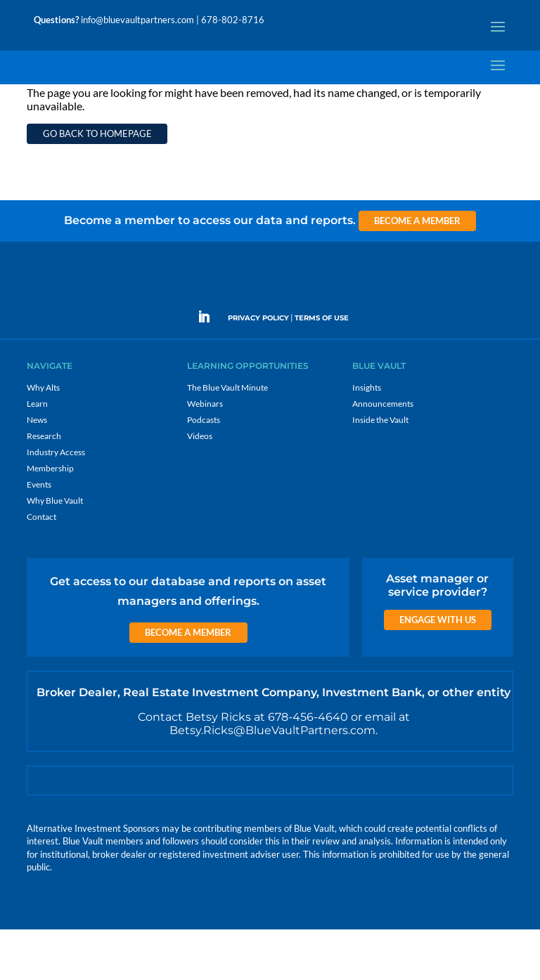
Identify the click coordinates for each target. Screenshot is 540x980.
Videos (200, 486)
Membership (50, 519)
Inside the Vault (380, 470)
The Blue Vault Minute (227, 438)
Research (44, 486)
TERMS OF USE (322, 368)
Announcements (383, 454)
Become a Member (417, 271)
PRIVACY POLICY (258, 368)
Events (39, 535)
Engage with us (438, 670)
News (37, 470)
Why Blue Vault (55, 551)
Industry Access (56, 503)
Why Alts (43, 438)
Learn (37, 454)
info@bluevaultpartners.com (137, 20)
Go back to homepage (97, 184)
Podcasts (204, 470)
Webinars (205, 454)
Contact (41, 567)
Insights (367, 438)
